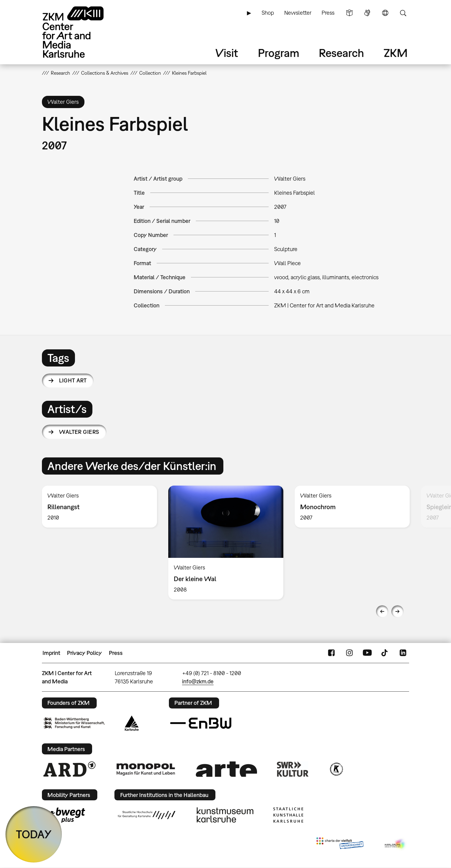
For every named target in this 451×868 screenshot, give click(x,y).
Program (279, 53)
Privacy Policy (84, 653)
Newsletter (298, 13)
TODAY (34, 834)
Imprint (51, 653)
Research (341, 53)
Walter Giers (79, 432)
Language (385, 13)
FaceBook (331, 653)
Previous (382, 611)
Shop (268, 13)
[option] (100, 507)
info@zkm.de (198, 681)
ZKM (396, 53)
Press (328, 13)
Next (397, 611)
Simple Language (349, 13)
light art (73, 380)
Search (403, 13)
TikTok (385, 653)
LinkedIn (403, 653)
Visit (227, 53)
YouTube (367, 653)
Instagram (349, 653)
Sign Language (367, 13)
